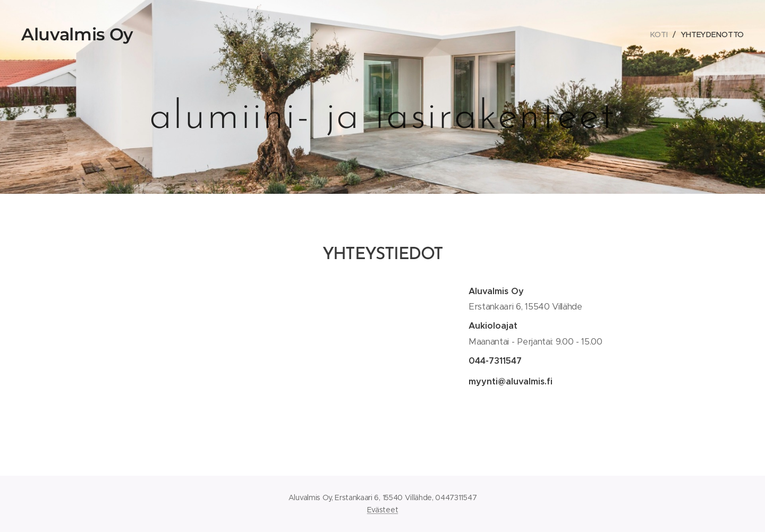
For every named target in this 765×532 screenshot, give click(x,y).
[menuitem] (662, 35)
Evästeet (382, 510)
